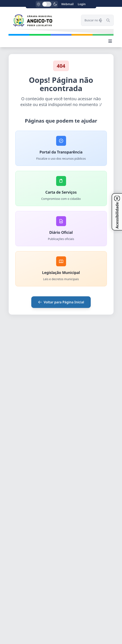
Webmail (68, 4)
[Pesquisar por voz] (101, 20)
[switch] (47, 4)
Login (82, 4)
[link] (42, 20)
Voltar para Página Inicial (61, 302)
